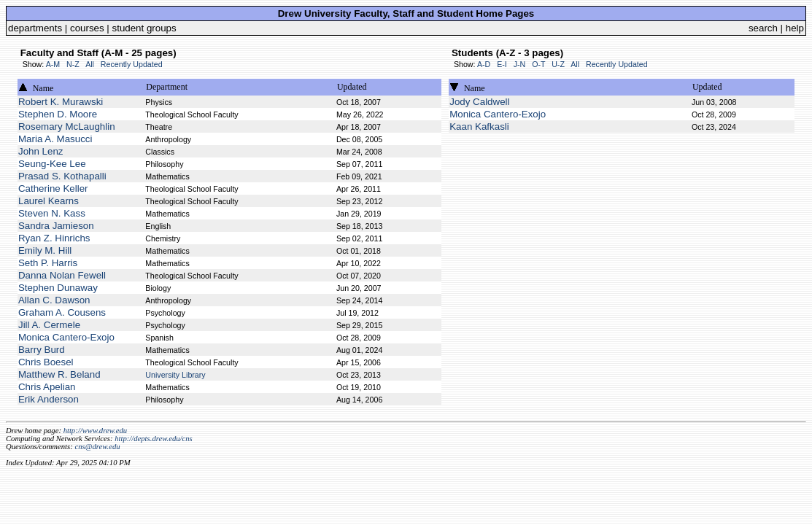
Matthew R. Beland (59, 374)
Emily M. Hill (45, 250)
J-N (520, 64)
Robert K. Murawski (61, 102)
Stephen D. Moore (58, 114)
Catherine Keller (53, 188)
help (795, 28)
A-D (484, 64)
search (763, 28)
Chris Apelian (47, 387)
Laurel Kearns (49, 201)
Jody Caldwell (479, 102)
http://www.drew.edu (95, 431)
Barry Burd (42, 350)
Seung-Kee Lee (52, 164)
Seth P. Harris (48, 263)
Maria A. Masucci (55, 139)
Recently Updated (132, 64)
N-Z (73, 64)
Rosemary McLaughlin (67, 127)
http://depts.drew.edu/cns (154, 439)
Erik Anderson (49, 399)
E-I (502, 64)
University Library (175, 375)
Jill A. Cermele (49, 325)
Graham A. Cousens (62, 312)
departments (35, 28)
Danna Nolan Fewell (62, 275)
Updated (352, 87)
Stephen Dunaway (58, 288)
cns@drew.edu (97, 447)
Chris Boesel (46, 362)
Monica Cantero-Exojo (66, 337)
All (90, 64)
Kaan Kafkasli (479, 127)
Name (43, 88)
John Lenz (41, 151)
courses (87, 28)
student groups (144, 28)
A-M (53, 64)
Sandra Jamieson (56, 226)
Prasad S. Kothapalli (62, 176)
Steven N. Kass (52, 213)
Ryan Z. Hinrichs (54, 238)
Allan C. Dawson (54, 300)
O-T (538, 64)
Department (167, 87)
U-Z (558, 64)
